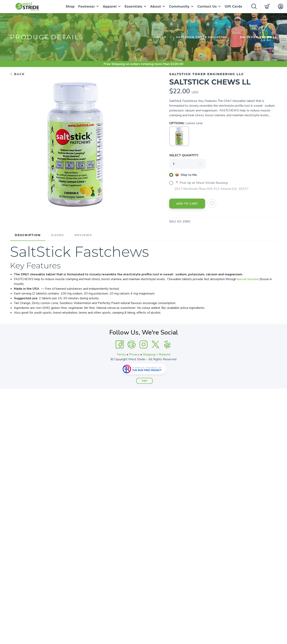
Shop (70, 6)
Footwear (87, 6)
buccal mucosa (248, 279)
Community (179, 6)
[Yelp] (167, 345)
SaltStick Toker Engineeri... (203, 37)
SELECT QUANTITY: (184, 155)
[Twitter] (155, 345)
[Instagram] (143, 345)
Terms (121, 354)
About (156, 6)
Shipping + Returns (157, 354)
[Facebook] (120, 345)
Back (17, 74)
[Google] (132, 345)
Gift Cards (233, 6)
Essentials (133, 6)
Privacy (134, 354)
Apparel (110, 6)
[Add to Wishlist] (212, 204)
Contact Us (207, 6)
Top (144, 381)
